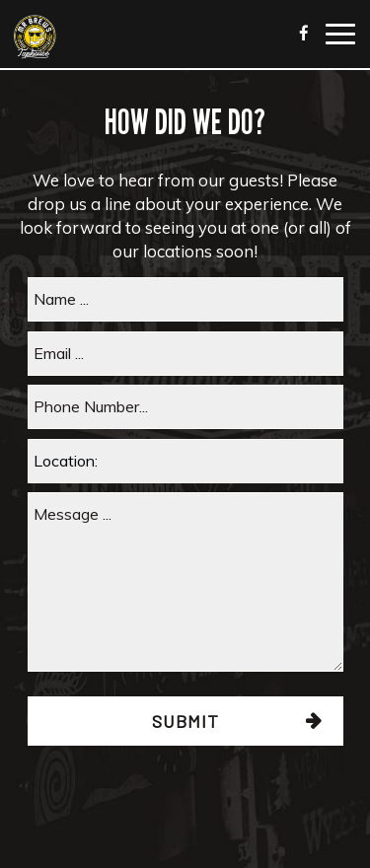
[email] (185, 354)
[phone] (185, 407)
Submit (185, 721)
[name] (185, 299)
